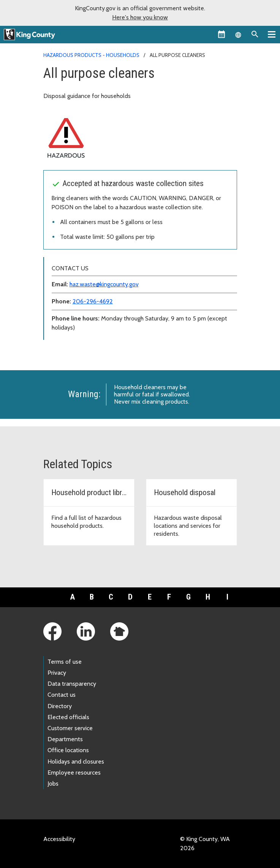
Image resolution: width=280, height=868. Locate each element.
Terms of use (65, 662)
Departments (65, 739)
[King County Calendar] (221, 34)
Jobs (53, 784)
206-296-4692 (93, 301)
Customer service (70, 728)
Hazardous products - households (91, 55)
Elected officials (68, 717)
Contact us (62, 695)
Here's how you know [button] (140, 17)
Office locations (68, 750)
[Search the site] (255, 34)
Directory (60, 706)
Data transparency (72, 684)
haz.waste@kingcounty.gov (104, 284)
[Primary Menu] (272, 34)
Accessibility (59, 839)
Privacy (57, 673)
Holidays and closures (76, 761)
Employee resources (74, 773)
